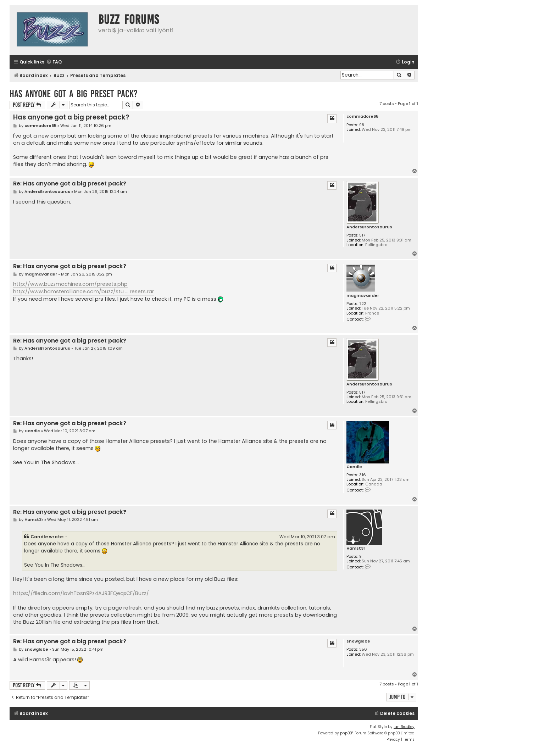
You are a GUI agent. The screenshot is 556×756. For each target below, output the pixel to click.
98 (362, 125)
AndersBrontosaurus (369, 227)
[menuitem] (54, 62)
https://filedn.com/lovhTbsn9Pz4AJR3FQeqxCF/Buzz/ (81, 593)
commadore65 (362, 116)
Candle (354, 467)
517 (362, 235)
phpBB (346, 733)
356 (363, 649)
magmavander (363, 296)
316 (363, 475)
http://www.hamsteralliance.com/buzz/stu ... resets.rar (84, 291)
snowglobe (358, 641)
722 (363, 304)
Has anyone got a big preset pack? (74, 94)
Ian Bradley (404, 727)
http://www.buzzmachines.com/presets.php (70, 284)
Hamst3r (356, 548)
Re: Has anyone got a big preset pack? (70, 184)
